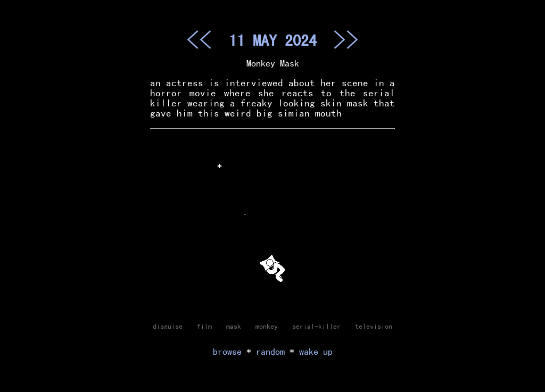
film (204, 326)
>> (346, 39)
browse (227, 351)
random (270, 351)
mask (234, 326)
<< (199, 39)
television (374, 326)
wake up (316, 351)
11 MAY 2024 (273, 40)
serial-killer (316, 326)
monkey (267, 326)
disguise (168, 326)
